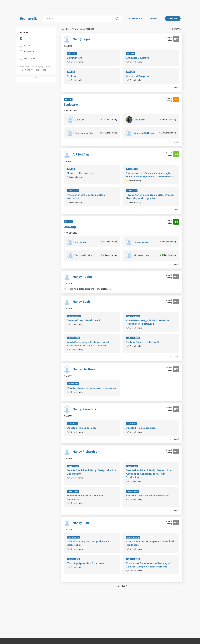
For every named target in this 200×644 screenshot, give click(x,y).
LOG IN (154, 19)
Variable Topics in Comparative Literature (92, 388)
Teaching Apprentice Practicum (85, 563)
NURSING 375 (73, 559)
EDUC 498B (131, 424)
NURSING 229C (133, 338)
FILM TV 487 (73, 466)
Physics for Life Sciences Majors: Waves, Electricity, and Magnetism (150, 197)
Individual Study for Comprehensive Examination (88, 543)
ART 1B (71, 72)
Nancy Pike (81, 523)
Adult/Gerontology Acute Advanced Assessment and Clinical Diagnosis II (88, 344)
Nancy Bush (81, 302)
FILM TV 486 (132, 466)
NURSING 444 (73, 338)
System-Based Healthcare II (83, 320)
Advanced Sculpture (138, 76)
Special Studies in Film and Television (148, 495)
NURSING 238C (133, 559)
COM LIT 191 (73, 384)
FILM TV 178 (73, 491)
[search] (79, 19)
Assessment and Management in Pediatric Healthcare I (150, 543)
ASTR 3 (71, 169)
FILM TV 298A (132, 491)
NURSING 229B (74, 316)
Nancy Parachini (84, 409)
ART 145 (130, 72)
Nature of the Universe (80, 173)
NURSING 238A (133, 537)
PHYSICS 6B (132, 191)
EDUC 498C (72, 424)
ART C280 (72, 54)
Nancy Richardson (86, 452)
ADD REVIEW (136, 19)
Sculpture (73, 76)
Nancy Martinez (84, 370)
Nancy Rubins (82, 277)
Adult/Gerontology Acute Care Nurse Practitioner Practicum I (148, 322)
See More (175, 87)
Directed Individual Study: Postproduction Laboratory (91, 472)
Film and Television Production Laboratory (85, 497)
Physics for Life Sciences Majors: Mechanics (86, 197)
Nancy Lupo (81, 39)
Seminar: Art (75, 58)
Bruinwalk (28, 19)
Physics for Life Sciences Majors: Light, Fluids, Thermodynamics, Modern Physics (150, 175)
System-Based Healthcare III (143, 342)
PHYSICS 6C (132, 169)
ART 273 (130, 54)
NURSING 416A (133, 316)
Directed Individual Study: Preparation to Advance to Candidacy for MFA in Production (150, 474)
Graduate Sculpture (137, 58)
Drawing (70, 227)
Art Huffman (82, 155)
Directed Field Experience (82, 428)
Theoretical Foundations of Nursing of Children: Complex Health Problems (148, 565)
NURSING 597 (73, 537)
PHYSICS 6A (73, 191)
